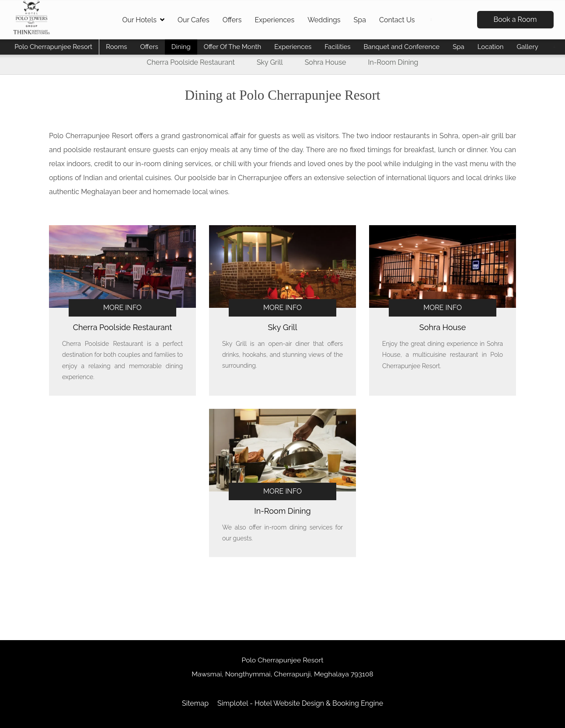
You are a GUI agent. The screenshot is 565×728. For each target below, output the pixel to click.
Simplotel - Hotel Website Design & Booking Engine (300, 703)
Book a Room (515, 19)
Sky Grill (270, 62)
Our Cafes (194, 20)
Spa (360, 20)
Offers (232, 20)
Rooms (116, 47)
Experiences (274, 20)
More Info (122, 308)
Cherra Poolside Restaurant (191, 62)
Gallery (528, 47)
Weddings (324, 20)
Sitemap (195, 703)
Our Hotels (143, 20)
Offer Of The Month (233, 47)
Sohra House (326, 62)
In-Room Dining (393, 62)
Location (491, 47)
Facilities (337, 47)
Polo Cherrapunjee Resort (53, 47)
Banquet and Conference (401, 47)
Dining (181, 47)
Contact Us (397, 20)
